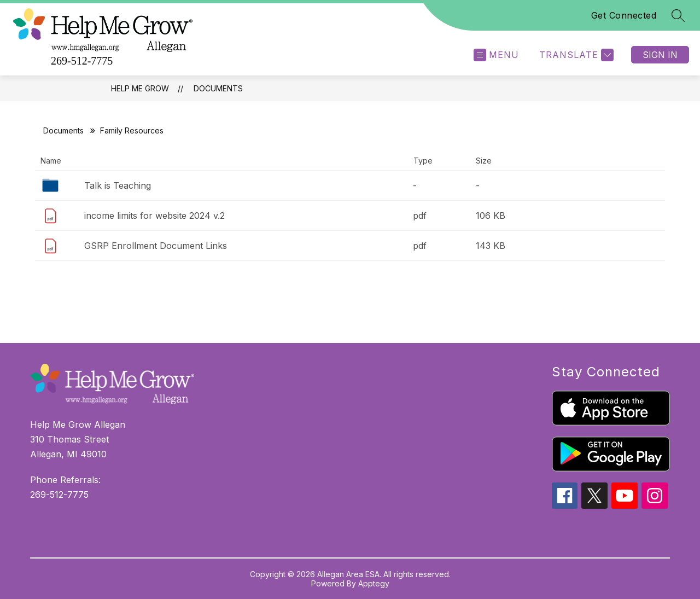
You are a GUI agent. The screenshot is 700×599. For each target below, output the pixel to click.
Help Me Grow (140, 88)
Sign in (660, 55)
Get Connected (624, 15)
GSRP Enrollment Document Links (156, 246)
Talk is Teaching (118, 185)
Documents (218, 88)
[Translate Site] (575, 55)
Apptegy (374, 583)
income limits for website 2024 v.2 (154, 216)
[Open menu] (496, 55)
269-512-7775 (82, 61)
